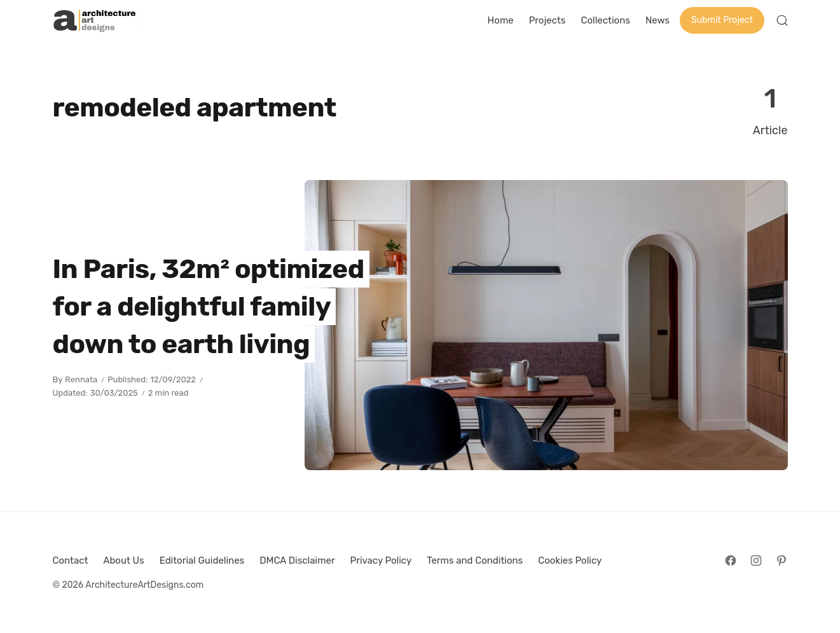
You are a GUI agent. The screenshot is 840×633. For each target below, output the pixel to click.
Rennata (81, 379)
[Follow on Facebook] (731, 560)
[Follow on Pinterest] (781, 560)
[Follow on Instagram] (756, 560)
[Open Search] (782, 20)
